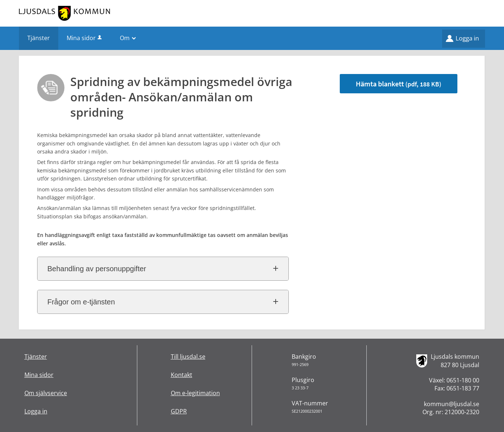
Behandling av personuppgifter (97, 269)
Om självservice (46, 393)
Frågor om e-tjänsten (81, 302)
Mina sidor (85, 38)
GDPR (179, 411)
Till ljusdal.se (188, 357)
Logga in (467, 38)
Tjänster (36, 357)
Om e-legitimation (195, 393)
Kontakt (182, 375)
